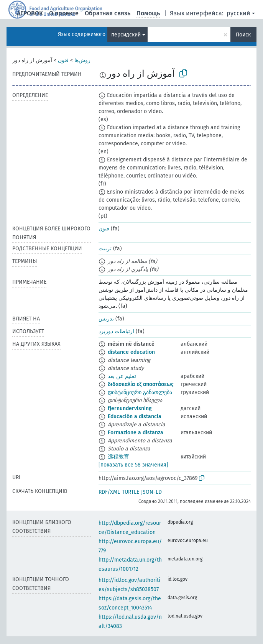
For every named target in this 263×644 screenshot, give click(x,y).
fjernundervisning (130, 408)
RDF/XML (109, 492)
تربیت (105, 249)
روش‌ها (82, 60)
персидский (126, 35)
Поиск (243, 35)
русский (238, 13)
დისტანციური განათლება (140, 392)
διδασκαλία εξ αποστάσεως (141, 384)
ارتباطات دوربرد (116, 331)
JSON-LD (151, 492)
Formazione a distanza (136, 433)
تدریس (106, 319)
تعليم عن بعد (122, 376)
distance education (131, 352)
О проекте (64, 13)
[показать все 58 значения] (133, 465)
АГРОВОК (30, 13)
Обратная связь (108, 13)
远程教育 (118, 457)
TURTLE (131, 492)
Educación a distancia (135, 416)
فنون (63, 60)
